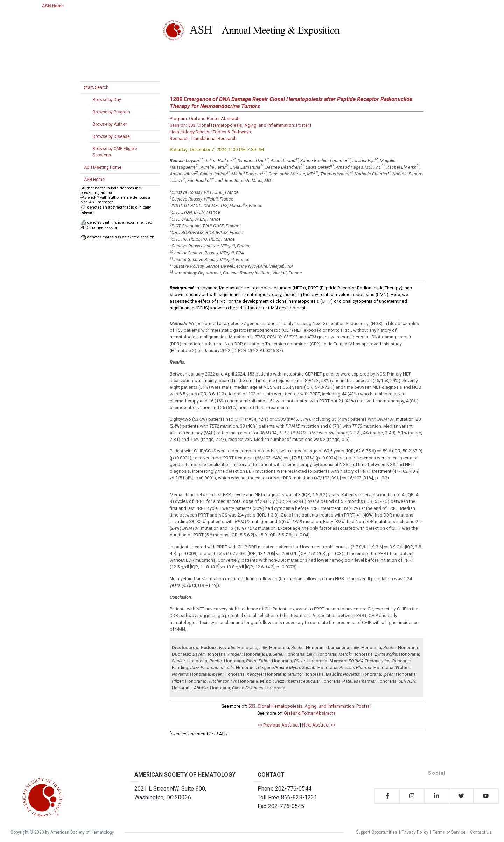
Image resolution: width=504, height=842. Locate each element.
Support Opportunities (377, 832)
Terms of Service (449, 832)
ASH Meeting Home (103, 167)
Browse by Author (110, 124)
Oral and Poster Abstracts (310, 713)
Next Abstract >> (319, 725)
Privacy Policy (415, 832)
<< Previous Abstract (278, 725)
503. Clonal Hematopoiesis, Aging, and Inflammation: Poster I (310, 706)
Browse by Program (111, 112)
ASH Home (53, 6)
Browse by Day (107, 100)
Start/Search (96, 87)
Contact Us (481, 832)
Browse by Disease (111, 136)
